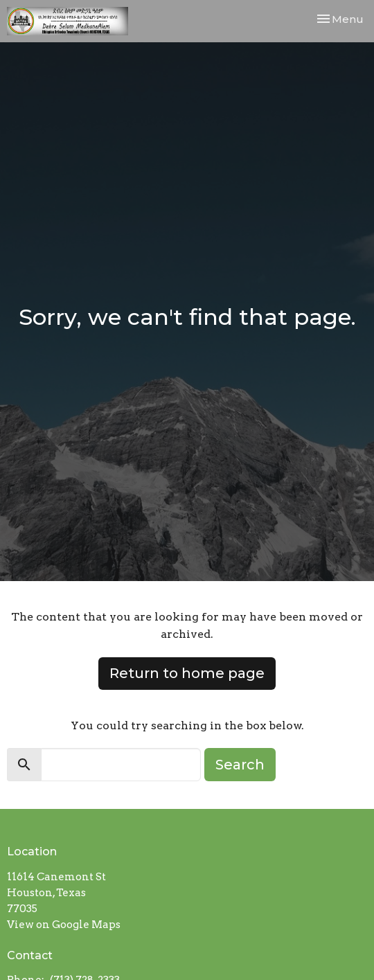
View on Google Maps (64, 925)
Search (240, 765)
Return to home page (187, 673)
